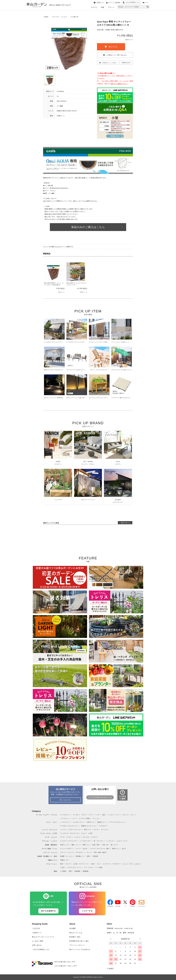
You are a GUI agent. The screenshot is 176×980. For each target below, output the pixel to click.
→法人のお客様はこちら (41, 949)
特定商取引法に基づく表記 (79, 941)
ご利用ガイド (37, 933)
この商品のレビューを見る (108, 63)
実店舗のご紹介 (75, 937)
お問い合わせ (37, 945)
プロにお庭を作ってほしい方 (65, 966)
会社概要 (72, 928)
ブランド (111, 7)
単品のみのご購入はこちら (88, 227)
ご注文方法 (36, 928)
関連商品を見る (126, 63)
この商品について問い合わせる (116, 55)
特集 (103, 7)
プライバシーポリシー (77, 945)
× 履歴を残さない (125, 523)
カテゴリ (94, 7)
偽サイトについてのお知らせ (80, 949)
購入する (111, 47)
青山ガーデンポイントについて (43, 937)
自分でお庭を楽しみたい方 (65, 962)
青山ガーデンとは (76, 933)
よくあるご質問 (37, 941)
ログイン (63, 247)
